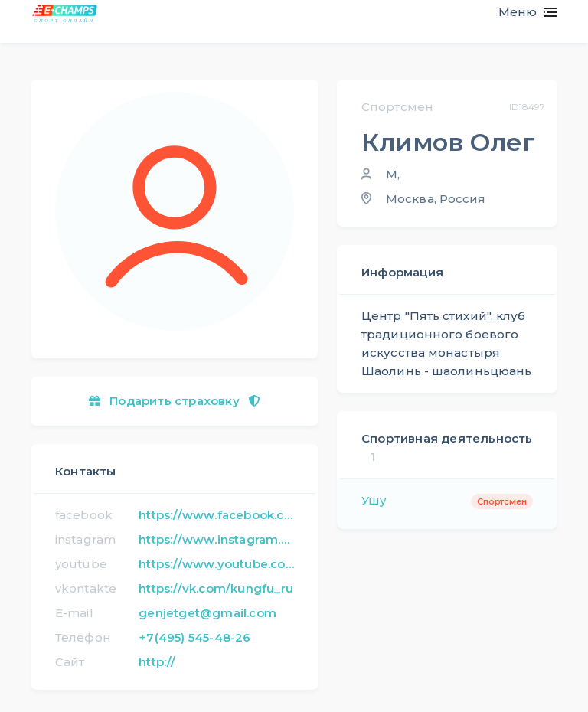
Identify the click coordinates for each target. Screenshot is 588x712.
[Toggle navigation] (522, 12)
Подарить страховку (175, 401)
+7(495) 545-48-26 (194, 637)
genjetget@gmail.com (207, 613)
